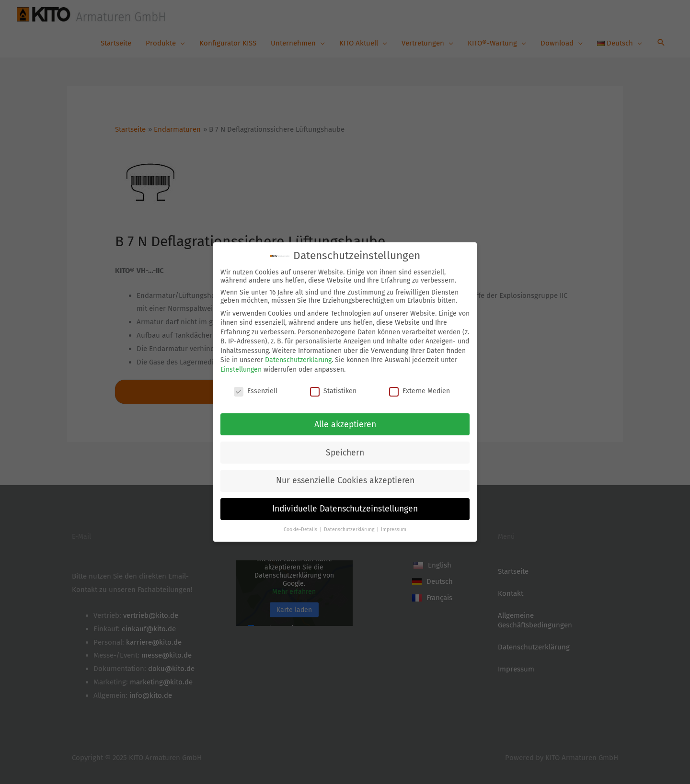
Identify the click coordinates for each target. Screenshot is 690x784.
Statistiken (333, 389)
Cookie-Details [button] (301, 528)
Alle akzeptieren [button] (345, 423)
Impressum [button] (394, 528)
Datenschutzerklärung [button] (350, 528)
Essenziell (256, 389)
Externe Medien (420, 389)
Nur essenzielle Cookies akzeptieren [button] (345, 479)
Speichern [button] (345, 451)
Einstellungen (241, 368)
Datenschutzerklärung (298, 358)
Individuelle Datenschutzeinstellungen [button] (345, 507)
